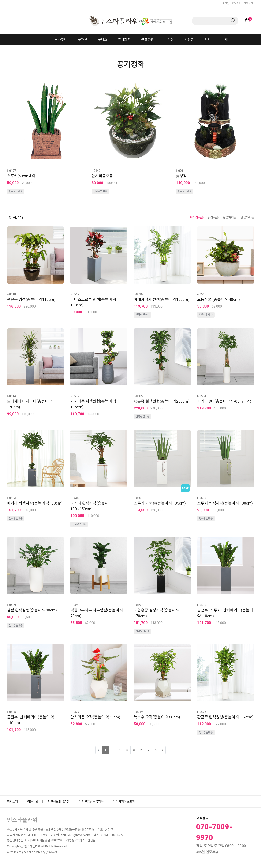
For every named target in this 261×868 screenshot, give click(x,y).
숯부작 (181, 176)
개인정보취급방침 (59, 801)
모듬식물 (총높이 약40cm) (219, 299)
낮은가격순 (247, 218)
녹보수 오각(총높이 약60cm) (157, 717)
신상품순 (213, 218)
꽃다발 (83, 40)
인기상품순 (197, 218)
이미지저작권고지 (124, 801)
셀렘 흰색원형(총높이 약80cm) (32, 610)
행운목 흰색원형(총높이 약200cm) (162, 401)
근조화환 (148, 40)
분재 (225, 40)
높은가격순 (230, 218)
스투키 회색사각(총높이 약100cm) (225, 503)
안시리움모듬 (102, 176)
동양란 (169, 40)
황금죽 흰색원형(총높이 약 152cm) (225, 717)
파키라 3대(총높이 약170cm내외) (224, 401)
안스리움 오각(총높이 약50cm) (95, 717)
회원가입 (236, 3)
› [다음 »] (162, 750)
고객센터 (248, 3)
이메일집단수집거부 (91, 801)
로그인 (226, 3)
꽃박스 (103, 40)
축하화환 (124, 40)
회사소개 (12, 801)
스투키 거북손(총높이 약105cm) (160, 503)
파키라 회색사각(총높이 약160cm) (35, 503)
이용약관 (33, 801)
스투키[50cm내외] (22, 176)
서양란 (189, 40)
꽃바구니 (61, 40)
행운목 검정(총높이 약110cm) (31, 299)
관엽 (208, 40)
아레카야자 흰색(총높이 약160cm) (162, 299)
